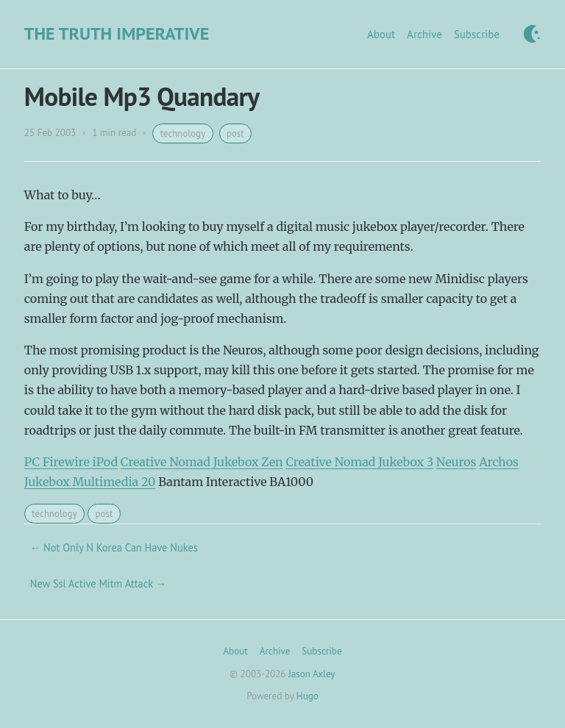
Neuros (456, 462)
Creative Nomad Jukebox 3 (359, 462)
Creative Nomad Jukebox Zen (202, 462)
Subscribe (477, 34)
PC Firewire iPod (71, 462)
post (235, 133)
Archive (424, 34)
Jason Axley (312, 674)
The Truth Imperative (117, 33)
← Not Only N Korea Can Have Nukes (114, 547)
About (381, 34)
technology (183, 133)
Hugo (308, 696)
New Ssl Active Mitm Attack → (98, 584)
